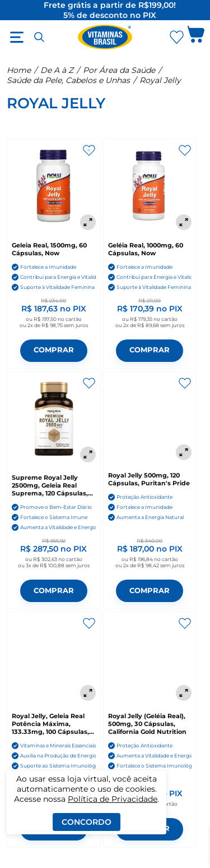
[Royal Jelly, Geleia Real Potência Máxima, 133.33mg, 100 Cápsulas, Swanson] (54, 659)
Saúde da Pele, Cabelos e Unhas (68, 80)
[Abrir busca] (39, 37)
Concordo (87, 822)
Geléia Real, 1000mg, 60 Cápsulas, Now (146, 249)
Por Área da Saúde (119, 70)
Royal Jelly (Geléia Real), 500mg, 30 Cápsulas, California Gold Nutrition (147, 724)
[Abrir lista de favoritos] (176, 37)
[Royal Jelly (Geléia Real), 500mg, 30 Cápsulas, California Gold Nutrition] (150, 659)
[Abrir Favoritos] (177, 37)
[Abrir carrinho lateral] (196, 37)
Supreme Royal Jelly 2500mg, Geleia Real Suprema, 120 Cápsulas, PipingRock (50, 485)
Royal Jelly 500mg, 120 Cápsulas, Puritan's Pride (149, 479)
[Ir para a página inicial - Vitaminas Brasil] (105, 37)
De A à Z (57, 70)
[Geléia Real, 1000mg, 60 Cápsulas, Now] (150, 187)
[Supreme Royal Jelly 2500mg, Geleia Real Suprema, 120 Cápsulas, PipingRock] (54, 420)
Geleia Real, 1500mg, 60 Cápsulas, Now (49, 249)
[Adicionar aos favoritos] (89, 150)
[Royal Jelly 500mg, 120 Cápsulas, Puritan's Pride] (150, 419)
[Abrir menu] (17, 37)
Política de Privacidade (113, 799)
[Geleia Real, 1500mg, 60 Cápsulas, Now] (54, 187)
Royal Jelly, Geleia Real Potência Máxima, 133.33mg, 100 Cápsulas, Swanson (50, 724)
